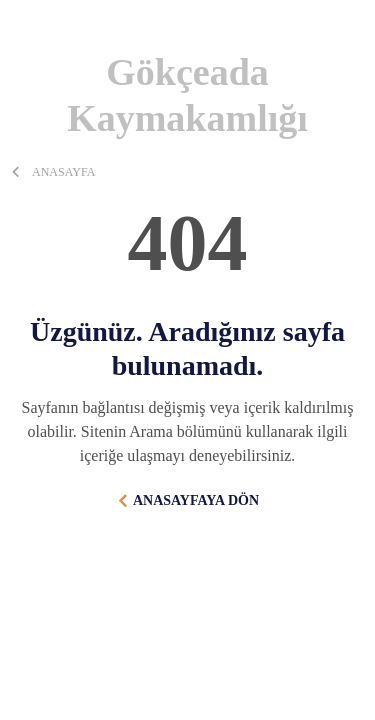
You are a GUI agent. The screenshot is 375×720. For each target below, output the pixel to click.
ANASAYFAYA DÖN (196, 500)
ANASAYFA (63, 172)
